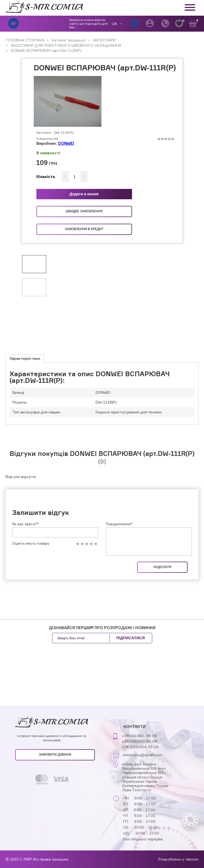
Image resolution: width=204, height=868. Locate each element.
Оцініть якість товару (31, 543)
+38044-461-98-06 (139, 736)
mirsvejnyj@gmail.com (143, 755)
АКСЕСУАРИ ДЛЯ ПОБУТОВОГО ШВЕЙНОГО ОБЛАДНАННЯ (65, 45)
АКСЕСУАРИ (104, 40)
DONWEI (66, 143)
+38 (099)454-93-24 (140, 747)
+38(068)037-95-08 (139, 741)
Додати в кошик (84, 194)
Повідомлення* (119, 524)
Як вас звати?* (26, 524)
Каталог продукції (68, 40)
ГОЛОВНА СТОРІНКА (25, 40)
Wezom (192, 859)
